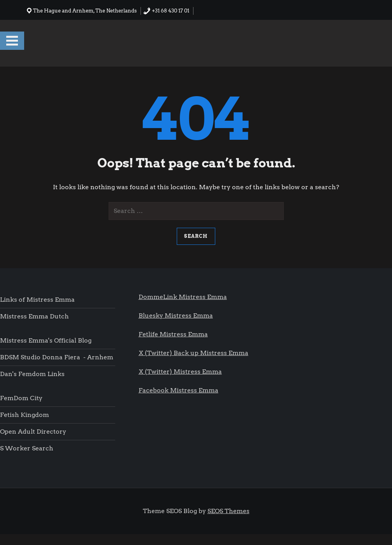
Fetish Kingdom (25, 415)
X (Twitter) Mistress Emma (180, 372)
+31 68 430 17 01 (166, 11)
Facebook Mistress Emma (178, 390)
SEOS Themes (229, 511)
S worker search (27, 448)
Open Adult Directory (33, 432)
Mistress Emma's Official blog (46, 340)
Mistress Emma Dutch (34, 316)
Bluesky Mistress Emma (176, 316)
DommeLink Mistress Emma (183, 297)
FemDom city (21, 398)
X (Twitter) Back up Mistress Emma (193, 353)
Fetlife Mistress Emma (173, 334)
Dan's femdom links (32, 374)
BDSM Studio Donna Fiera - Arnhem (57, 357)
